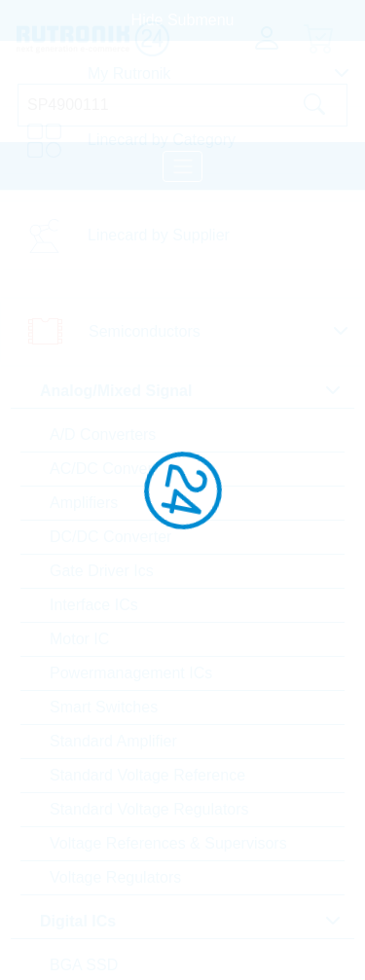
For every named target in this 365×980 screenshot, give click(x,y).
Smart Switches (104, 707)
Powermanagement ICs (131, 673)
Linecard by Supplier (159, 235)
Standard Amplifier (113, 741)
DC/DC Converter (110, 537)
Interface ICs (94, 605)
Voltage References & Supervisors (168, 843)
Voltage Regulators (115, 877)
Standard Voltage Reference (147, 775)
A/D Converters (103, 435)
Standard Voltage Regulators (149, 809)
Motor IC (79, 639)
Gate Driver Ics (102, 571)
